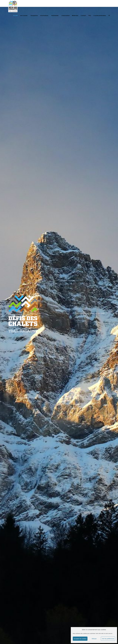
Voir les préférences (108, 639)
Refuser (94, 639)
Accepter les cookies (80, 639)
